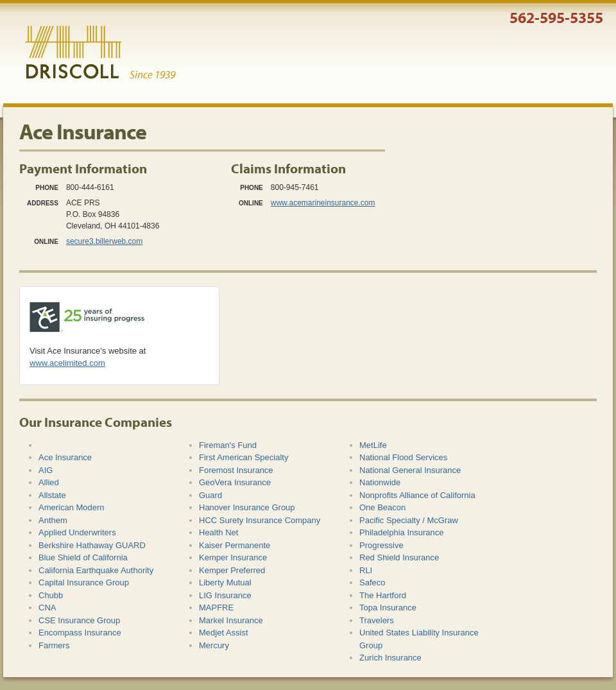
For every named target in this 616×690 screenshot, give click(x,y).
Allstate (52, 495)
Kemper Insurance (233, 557)
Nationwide (380, 482)
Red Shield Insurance (399, 557)
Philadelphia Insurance (402, 532)
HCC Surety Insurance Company (260, 520)
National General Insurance (410, 470)
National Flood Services (403, 457)
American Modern (72, 507)
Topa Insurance (388, 608)
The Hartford (383, 595)
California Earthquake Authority (96, 570)
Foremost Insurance (236, 470)
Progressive (381, 545)
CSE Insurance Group (79, 620)
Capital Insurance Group (84, 582)
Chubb (51, 595)
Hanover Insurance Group (247, 507)
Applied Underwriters (77, 532)
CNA (47, 608)
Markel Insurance (231, 620)
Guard (210, 495)
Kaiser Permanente (235, 545)
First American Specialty (244, 457)
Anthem (53, 520)
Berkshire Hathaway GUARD (92, 545)
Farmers (54, 645)
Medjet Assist (224, 633)
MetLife (373, 445)
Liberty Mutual (225, 582)
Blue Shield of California (83, 557)
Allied (49, 482)
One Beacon (382, 507)
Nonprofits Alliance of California (417, 495)
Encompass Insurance (80, 633)
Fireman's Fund (228, 445)
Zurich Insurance (390, 658)
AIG (46, 470)
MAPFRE (216, 608)
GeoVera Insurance (235, 482)
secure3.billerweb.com (104, 241)
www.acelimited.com (67, 363)
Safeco (372, 582)
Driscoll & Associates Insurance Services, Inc (100, 53)
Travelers (377, 620)
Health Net (218, 532)
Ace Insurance (65, 457)
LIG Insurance (225, 595)
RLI (366, 570)
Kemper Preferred (232, 570)
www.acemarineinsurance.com (323, 203)
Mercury (214, 645)
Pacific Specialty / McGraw (409, 520)
